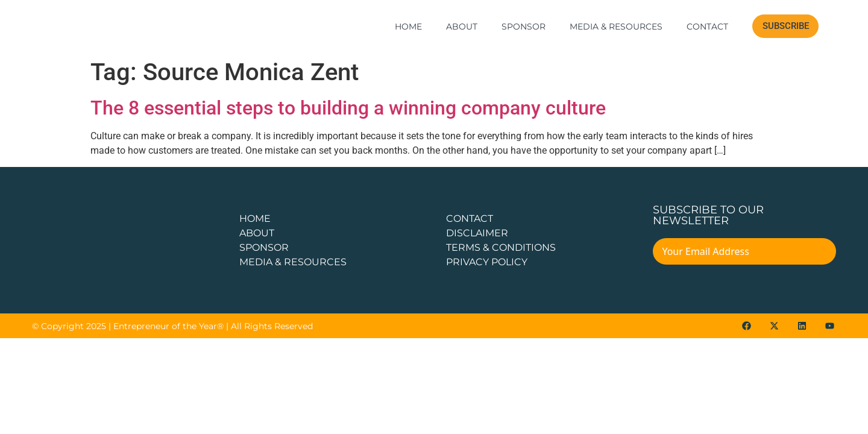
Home (408, 27)
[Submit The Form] (819, 253)
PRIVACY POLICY (487, 262)
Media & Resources (616, 27)
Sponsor (524, 27)
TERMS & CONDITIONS (501, 247)
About (462, 27)
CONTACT (470, 219)
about (257, 233)
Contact (707, 27)
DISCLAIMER (477, 233)
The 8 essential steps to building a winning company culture (348, 108)
